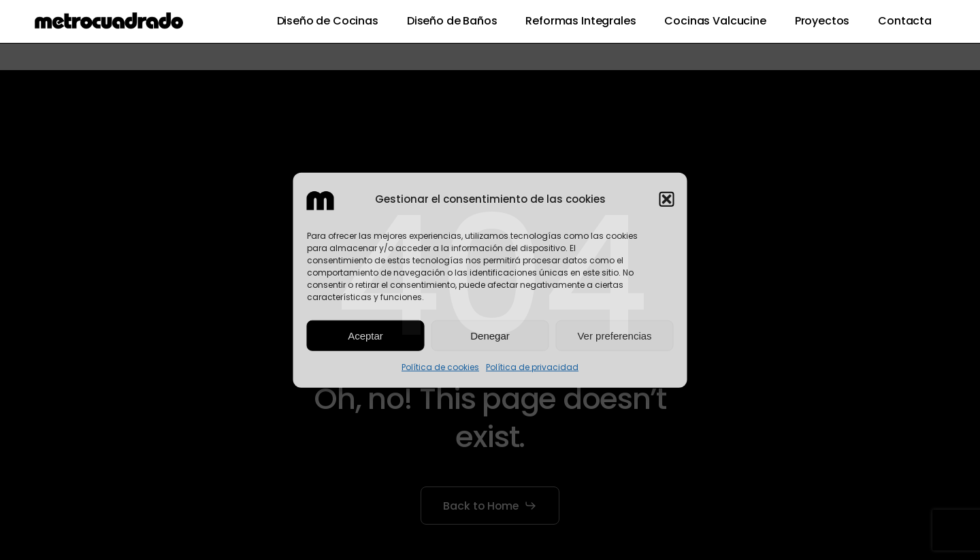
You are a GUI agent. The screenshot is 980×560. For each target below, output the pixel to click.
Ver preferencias (614, 336)
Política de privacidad (532, 367)
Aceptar (365, 336)
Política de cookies (440, 367)
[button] (667, 199)
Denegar (490, 336)
